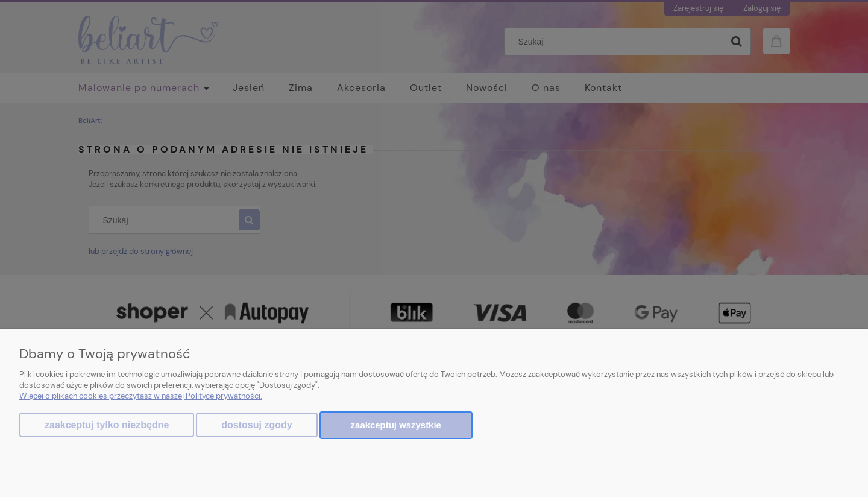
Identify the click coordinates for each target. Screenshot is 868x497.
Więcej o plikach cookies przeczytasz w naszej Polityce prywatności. (141, 396)
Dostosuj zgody (256, 425)
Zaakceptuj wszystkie (396, 425)
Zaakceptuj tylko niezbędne (107, 425)
